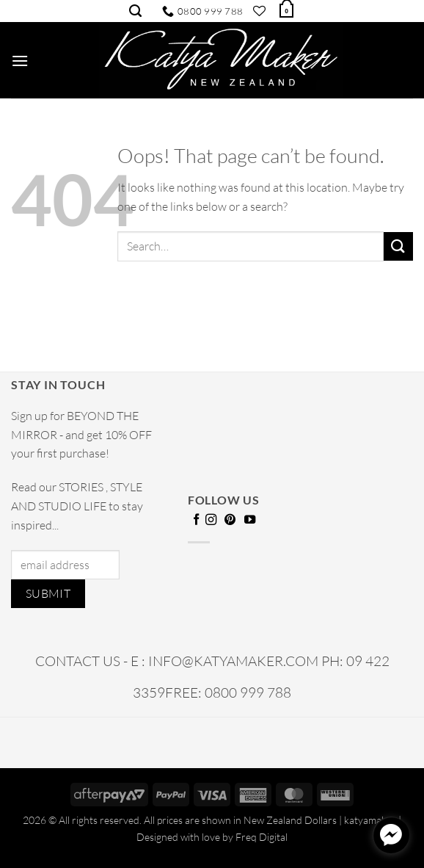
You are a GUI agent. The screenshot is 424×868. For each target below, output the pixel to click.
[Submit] (398, 246)
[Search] (135, 11)
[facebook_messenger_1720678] (391, 835)
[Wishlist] (259, 11)
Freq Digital (262, 837)
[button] (285, 9)
